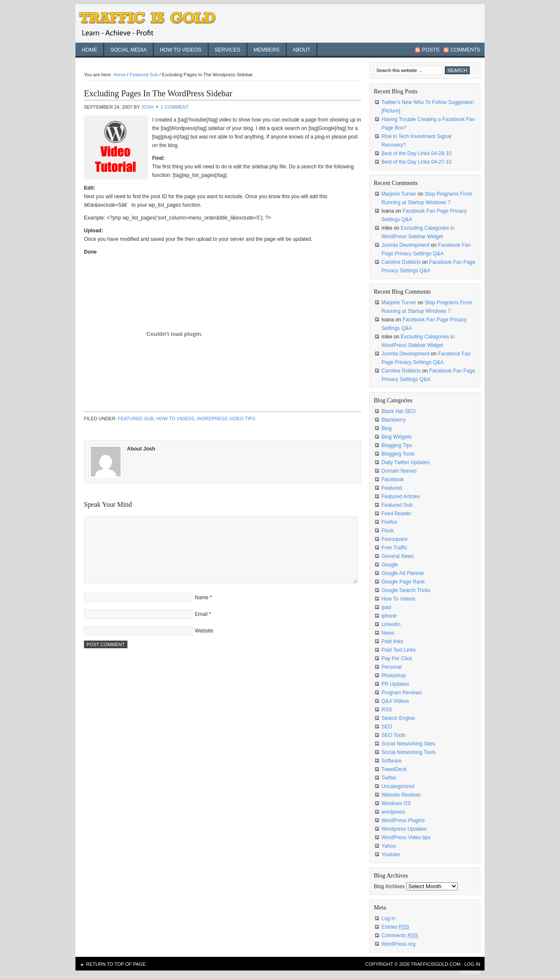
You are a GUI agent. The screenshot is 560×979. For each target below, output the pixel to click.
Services (228, 50)
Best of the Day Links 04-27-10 (417, 162)
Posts (431, 50)
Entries (395, 927)
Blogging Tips (397, 445)
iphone (389, 616)
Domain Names (399, 471)
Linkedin (391, 624)
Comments (465, 50)
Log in (388, 918)
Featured (392, 488)
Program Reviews (402, 693)
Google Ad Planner (403, 573)
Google (390, 565)
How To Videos (181, 50)
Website (204, 631)
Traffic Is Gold (152, 23)
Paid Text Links (399, 650)
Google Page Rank (403, 582)
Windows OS (396, 803)
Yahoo (389, 846)
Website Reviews (401, 795)
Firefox (389, 522)
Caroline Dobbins (401, 262)
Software (391, 761)
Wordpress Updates (404, 829)
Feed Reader (396, 514)
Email (201, 614)
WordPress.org (398, 944)
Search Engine (398, 718)
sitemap (470, 973)
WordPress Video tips (226, 419)
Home (89, 50)
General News (398, 556)
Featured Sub (136, 419)
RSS (387, 710)
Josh (147, 107)
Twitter (389, 778)
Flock (388, 531)
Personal (391, 667)
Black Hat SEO (398, 411)
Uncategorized (398, 786)
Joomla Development (406, 245)
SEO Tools (393, 735)
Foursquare (394, 539)
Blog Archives (389, 887)
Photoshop (394, 676)
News (388, 633)
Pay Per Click (397, 658)
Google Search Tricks (406, 590)
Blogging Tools (398, 454)
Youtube (391, 855)
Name (202, 598)
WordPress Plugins (403, 820)
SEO (387, 727)
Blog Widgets (397, 437)
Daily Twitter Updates (406, 462)
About (302, 50)
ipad (386, 607)
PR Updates (395, 684)
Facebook (393, 479)
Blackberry (394, 420)
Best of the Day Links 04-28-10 (417, 153)
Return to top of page (116, 964)
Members (267, 50)
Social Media (128, 50)
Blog (387, 428)
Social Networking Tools (408, 752)
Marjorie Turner (399, 194)
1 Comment (175, 107)
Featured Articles (401, 497)
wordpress (393, 812)
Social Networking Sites (408, 744)
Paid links (392, 641)
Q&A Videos (395, 701)
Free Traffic (394, 548)
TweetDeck (394, 769)
